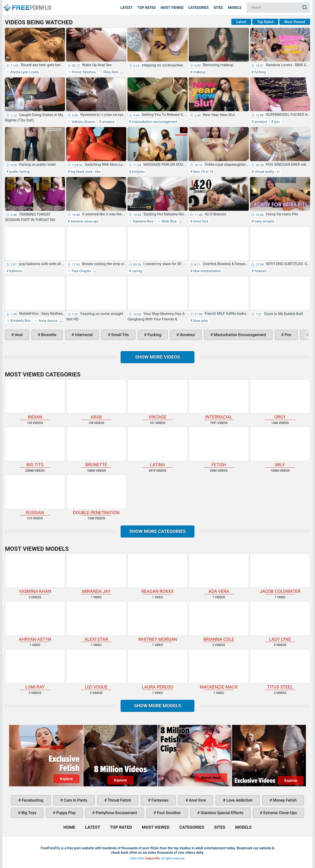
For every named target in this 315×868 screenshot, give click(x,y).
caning (137, 271)
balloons (16, 271)
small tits (119, 335)
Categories (198, 8)
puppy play (66, 813)
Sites (218, 8)
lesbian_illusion (83, 122)
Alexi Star (96, 621)
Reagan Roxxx (157, 574)
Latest (126, 8)
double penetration (96, 495)
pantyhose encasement (116, 813)
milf (280, 447)
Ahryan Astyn (35, 621)
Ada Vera (219, 574)
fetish (219, 447)
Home (27, 4)
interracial (83, 335)
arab (96, 399)
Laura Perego (157, 669)
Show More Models (157, 706)
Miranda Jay (96, 574)
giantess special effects (221, 813)
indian (35, 399)
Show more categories (157, 531)
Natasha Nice (143, 221)
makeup (199, 72)
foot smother (168, 813)
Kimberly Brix (20, 321)
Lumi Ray (35, 669)
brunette (48, 335)
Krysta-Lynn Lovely (24, 72)
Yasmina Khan (35, 574)
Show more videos (158, 357)
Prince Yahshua (83, 72)
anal (18, 335)
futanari (260, 271)
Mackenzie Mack (219, 669)
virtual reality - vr (267, 172)
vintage (157, 399)
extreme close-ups (84, 221)
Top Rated (147, 8)
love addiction (239, 800)
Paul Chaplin (81, 271)
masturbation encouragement (154, 122)
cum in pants (75, 800)
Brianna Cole (219, 621)
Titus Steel (280, 669)
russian (35, 495)
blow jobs (200, 321)
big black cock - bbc (85, 172)
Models (235, 8)
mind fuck (200, 221)
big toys (28, 813)
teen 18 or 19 (203, 172)
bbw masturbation (207, 271)
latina (157, 447)
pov (277, 122)
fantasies (159, 800)
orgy (280, 399)
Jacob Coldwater (280, 574)
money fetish (284, 800)
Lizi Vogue (96, 669)
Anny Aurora (47, 321)
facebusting (32, 800)
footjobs (138, 172)
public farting (19, 172)
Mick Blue (169, 221)
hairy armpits (264, 221)
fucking (260, 72)
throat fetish (119, 800)
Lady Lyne (280, 621)
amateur (108, 122)
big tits (35, 447)
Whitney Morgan (157, 621)
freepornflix (152, 858)
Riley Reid (110, 72)
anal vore (197, 800)
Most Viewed (172, 8)
